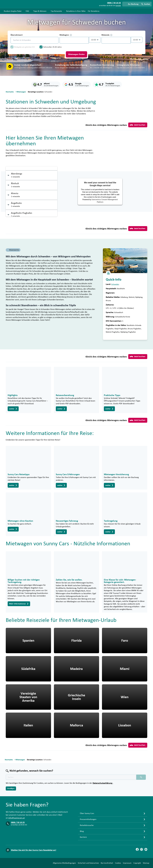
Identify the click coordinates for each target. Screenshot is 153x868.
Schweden (115, 284)
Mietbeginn (66, 35)
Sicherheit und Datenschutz (88, 863)
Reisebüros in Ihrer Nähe (76, 11)
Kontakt (118, 6)
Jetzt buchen (138, 125)
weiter (13, 409)
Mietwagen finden (76, 54)
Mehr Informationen (19, 604)
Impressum (127, 863)
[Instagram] (142, 849)
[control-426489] (74, 40)
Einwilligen (11, 788)
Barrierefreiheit (107, 863)
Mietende (107, 35)
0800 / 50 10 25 (18, 822)
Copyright (137, 863)
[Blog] (146, 849)
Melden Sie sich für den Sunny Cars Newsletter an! (34, 850)
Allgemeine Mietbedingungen (64, 863)
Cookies (118, 863)
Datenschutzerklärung (103, 783)
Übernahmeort (17, 35)
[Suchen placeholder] (141, 777)
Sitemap (146, 863)
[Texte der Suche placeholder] (71, 777)
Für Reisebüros (94, 11)
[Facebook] (137, 849)
